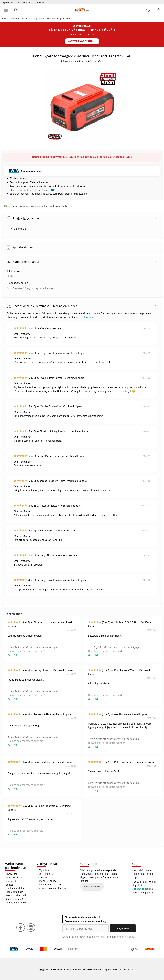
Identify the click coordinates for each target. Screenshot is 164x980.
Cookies (43, 877)
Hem (4, 18)
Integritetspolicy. (127, 937)
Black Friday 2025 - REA (51, 885)
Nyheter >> (8, 2)
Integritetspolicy (47, 881)
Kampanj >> (24, 2)
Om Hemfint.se (46, 874)
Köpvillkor (44, 870)
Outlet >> (39, 2)
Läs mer (89, 317)
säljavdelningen (141, 889)
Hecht (10, 276)
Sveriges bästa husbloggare (53, 888)
